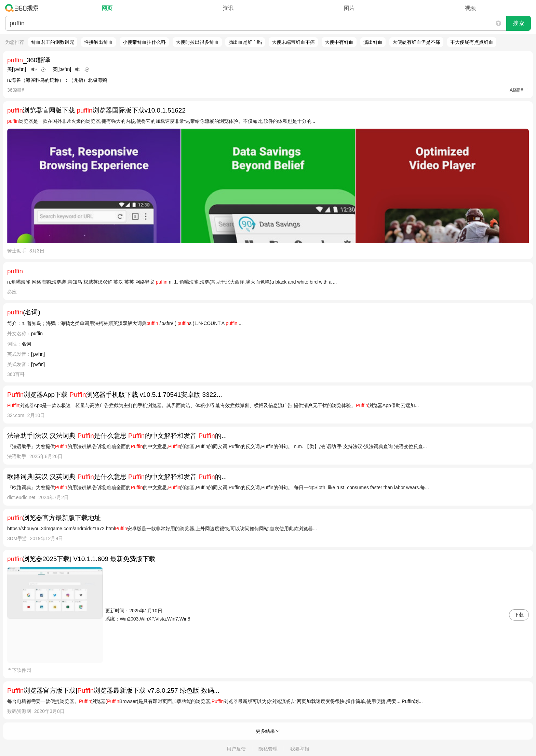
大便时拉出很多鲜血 (197, 42)
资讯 (228, 8)
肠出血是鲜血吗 (245, 42)
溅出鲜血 (373, 42)
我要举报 (300, 749)
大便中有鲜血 (339, 42)
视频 (470, 8)
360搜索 (23, 8)
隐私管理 (268, 749)
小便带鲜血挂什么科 (144, 42)
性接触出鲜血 (98, 42)
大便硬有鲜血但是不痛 (416, 42)
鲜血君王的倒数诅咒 (53, 42)
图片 (349, 8)
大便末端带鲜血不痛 (293, 42)
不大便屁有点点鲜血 (472, 42)
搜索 (519, 23)
